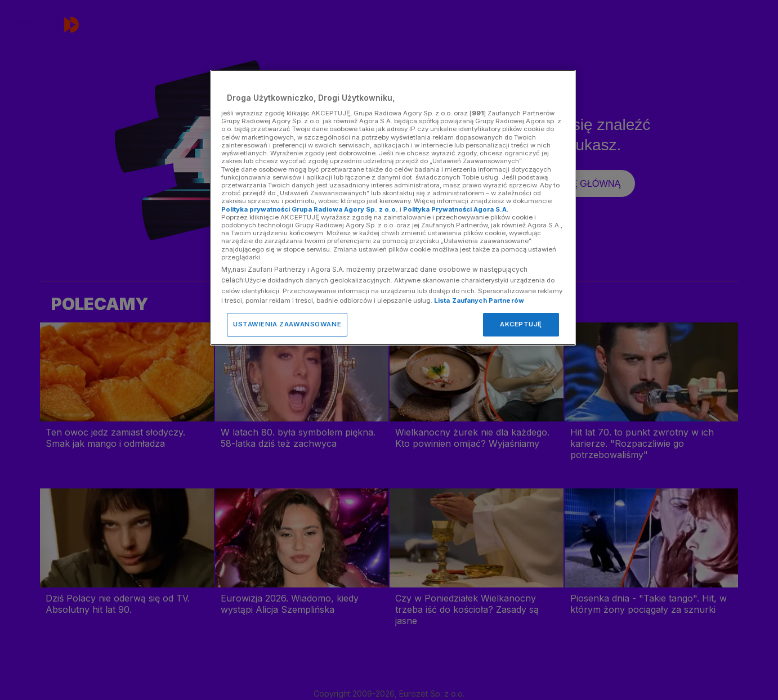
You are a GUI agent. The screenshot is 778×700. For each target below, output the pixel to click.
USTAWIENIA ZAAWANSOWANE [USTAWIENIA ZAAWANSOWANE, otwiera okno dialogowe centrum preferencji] (287, 324)
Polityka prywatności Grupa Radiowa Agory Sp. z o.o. (310, 209)
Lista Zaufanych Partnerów (479, 300)
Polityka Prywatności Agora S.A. (456, 209)
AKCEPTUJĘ (521, 324)
